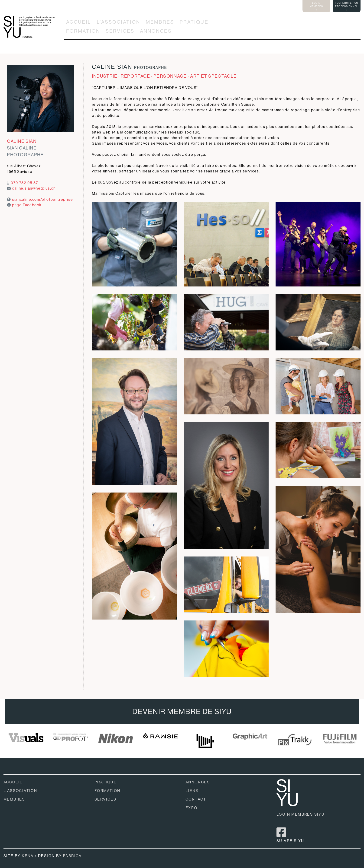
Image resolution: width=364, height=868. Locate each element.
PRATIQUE (194, 22)
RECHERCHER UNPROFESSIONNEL (347, 6)
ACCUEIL (79, 22)
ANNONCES (156, 31)
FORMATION (83, 31)
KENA (28, 856)
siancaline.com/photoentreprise (42, 199)
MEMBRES (160, 22)
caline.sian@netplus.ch (34, 188)
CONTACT (196, 799)
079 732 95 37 (24, 183)
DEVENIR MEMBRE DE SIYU (182, 712)
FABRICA (72, 856)
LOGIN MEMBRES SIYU (301, 814)
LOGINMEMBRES (316, 6)
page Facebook (27, 205)
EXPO (192, 808)
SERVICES (120, 31)
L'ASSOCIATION (119, 22)
